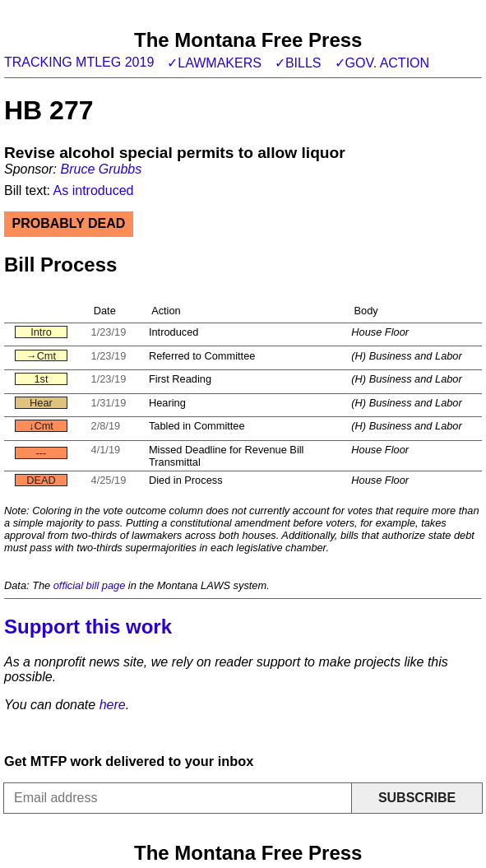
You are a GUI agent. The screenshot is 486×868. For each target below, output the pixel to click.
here (113, 705)
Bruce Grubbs (101, 169)
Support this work (88, 627)
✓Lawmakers (214, 63)
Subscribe (417, 798)
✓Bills (298, 63)
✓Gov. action (382, 63)
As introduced (94, 190)
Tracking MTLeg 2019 (79, 62)
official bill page (90, 585)
